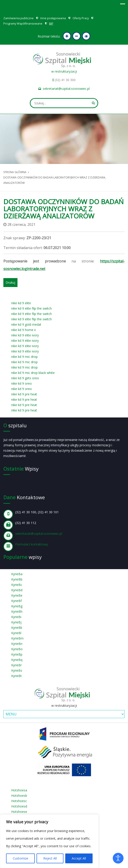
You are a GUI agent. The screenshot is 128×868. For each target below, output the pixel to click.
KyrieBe (17, 595)
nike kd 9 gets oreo (25, 378)
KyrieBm (17, 638)
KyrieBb (17, 579)
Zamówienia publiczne (18, 18)
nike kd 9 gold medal (26, 324)
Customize (21, 858)
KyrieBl (16, 633)
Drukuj (10, 282)
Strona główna (15, 172)
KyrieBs (17, 670)
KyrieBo (17, 649)
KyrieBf (16, 601)
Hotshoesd (19, 806)
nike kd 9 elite (21, 303)
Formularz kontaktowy (32, 544)
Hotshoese (19, 812)
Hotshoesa (19, 790)
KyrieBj (16, 622)
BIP (51, 24)
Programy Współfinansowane (23, 24)
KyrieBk (17, 628)
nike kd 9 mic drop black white (33, 373)
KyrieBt (16, 676)
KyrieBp (17, 654)
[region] (49, 841)
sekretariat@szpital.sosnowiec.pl (66, 89)
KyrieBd (17, 590)
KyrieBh (17, 611)
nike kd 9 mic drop (24, 357)
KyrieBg (17, 606)
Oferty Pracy (81, 18)
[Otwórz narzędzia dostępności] (118, 858)
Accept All (79, 858)
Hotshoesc (19, 801)
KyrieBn (17, 644)
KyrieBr (16, 665)
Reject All (50, 858)
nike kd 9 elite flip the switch (31, 308)
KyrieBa (17, 574)
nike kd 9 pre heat (24, 394)
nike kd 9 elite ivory (25, 335)
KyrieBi (16, 617)
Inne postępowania (53, 18)
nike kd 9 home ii (23, 330)
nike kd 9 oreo (22, 383)
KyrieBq (17, 660)
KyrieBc (17, 585)
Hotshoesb (19, 796)
